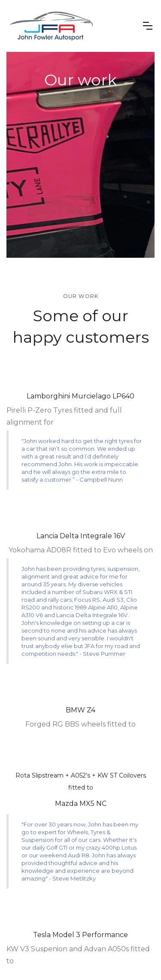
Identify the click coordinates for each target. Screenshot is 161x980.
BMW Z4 (80, 710)
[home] (52, 26)
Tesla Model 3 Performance (80, 935)
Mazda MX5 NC (81, 804)
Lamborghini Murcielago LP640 (80, 396)
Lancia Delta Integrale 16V (81, 536)
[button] (148, 26)
